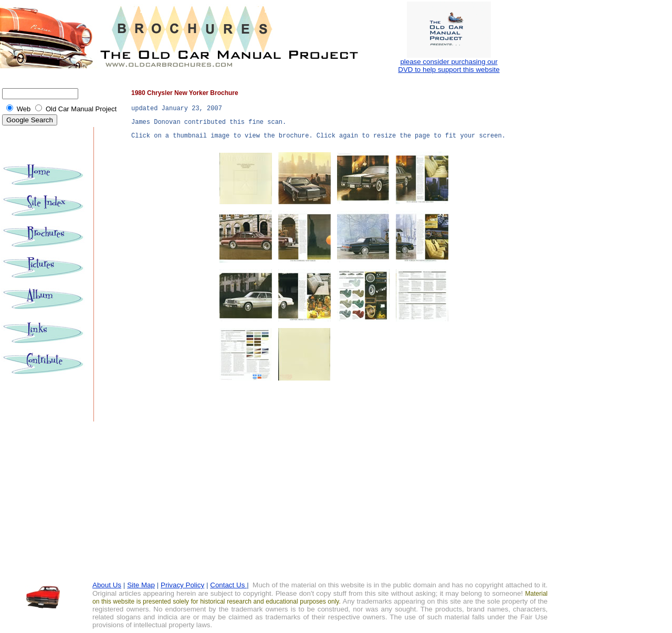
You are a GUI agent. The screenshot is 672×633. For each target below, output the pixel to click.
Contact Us (228, 585)
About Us (107, 585)
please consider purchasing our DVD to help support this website (449, 66)
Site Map (141, 585)
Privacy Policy (182, 585)
